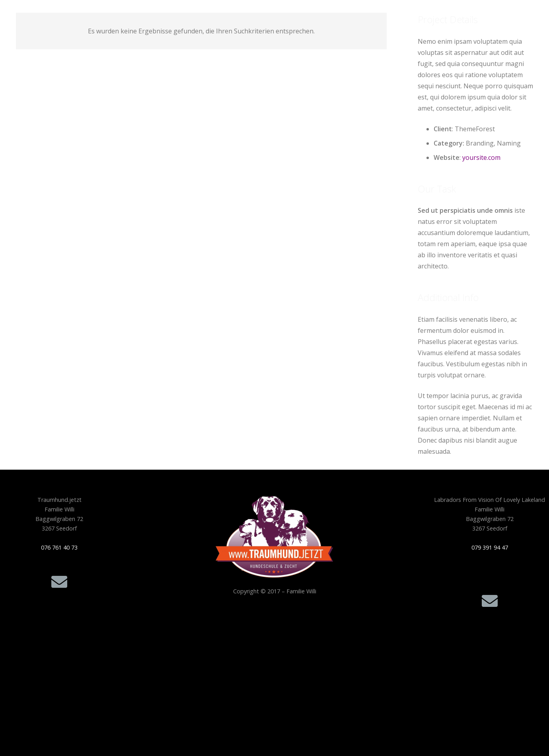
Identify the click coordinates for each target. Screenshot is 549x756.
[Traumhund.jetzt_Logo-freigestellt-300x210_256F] (275, 537)
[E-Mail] (59, 582)
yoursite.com (481, 157)
